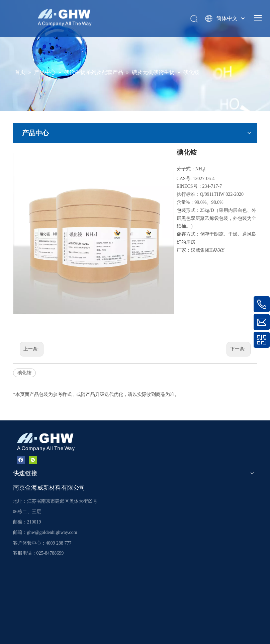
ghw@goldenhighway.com (52, 532)
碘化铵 (24, 373)
